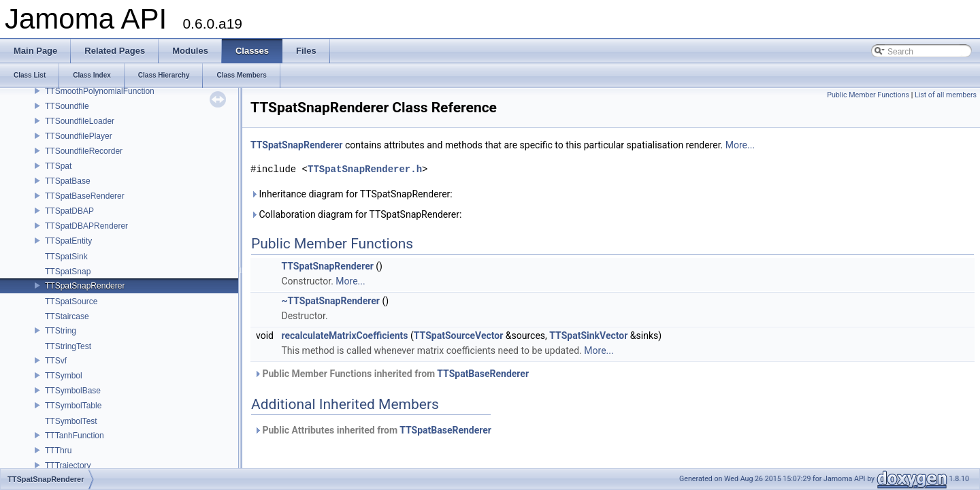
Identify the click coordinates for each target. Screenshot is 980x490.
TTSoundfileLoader (80, 121)
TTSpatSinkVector (588, 336)
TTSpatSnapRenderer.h (365, 169)
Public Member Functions (868, 95)
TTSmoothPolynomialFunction (100, 91)
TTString (61, 331)
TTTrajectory (68, 465)
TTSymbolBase (73, 391)
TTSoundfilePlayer (79, 136)
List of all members (946, 95)
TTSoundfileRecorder (84, 151)
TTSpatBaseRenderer (85, 196)
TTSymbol (64, 376)
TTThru (58, 451)
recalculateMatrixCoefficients (344, 336)
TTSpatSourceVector (459, 336)
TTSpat (58, 166)
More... (740, 145)
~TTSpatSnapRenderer (330, 301)
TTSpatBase (68, 181)
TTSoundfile (67, 106)
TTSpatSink (66, 257)
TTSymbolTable (73, 406)
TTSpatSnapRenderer (85, 286)
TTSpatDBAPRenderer (86, 226)
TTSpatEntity (68, 241)
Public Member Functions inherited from (391, 374)
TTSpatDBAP (69, 211)
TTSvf (56, 361)
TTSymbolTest (71, 421)
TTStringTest (68, 346)
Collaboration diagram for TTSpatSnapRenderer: (356, 214)
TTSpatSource (71, 301)
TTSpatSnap (68, 272)
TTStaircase (67, 316)
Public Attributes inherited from (373, 430)
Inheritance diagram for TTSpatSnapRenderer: (352, 194)
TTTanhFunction (75, 436)
